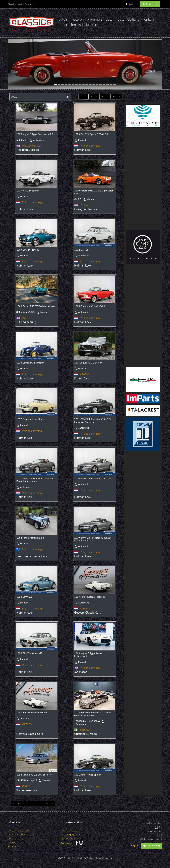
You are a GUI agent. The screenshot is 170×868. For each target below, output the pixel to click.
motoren (77, 19)
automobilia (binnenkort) (137, 19)
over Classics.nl (70, 831)
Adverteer (150, 4)
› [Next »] (120, 97)
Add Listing (152, 846)
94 (114, 97)
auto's (63, 19)
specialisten (88, 25)
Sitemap (13, 847)
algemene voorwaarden (21, 835)
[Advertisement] (143, 179)
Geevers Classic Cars (87, 613)
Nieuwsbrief (68, 839)
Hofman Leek (83, 150)
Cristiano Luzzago (85, 734)
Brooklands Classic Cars (32, 556)
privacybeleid (15, 839)
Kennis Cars (82, 379)
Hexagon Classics (28, 150)
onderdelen (67, 25)
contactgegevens (71, 835)
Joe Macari (81, 672)
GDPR (11, 843)
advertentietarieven (19, 831)
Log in (130, 4)
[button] (19, 64)
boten (110, 19)
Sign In (135, 846)
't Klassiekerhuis (27, 790)
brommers (95, 19)
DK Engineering (26, 322)
